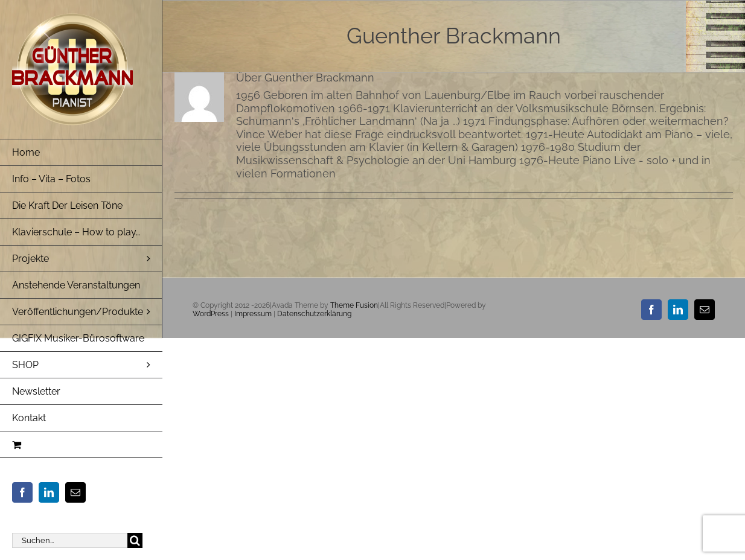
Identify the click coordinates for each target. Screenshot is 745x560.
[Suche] (135, 540)
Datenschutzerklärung (314, 314)
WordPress (211, 314)
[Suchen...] (70, 540)
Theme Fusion (354, 305)
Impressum (253, 314)
